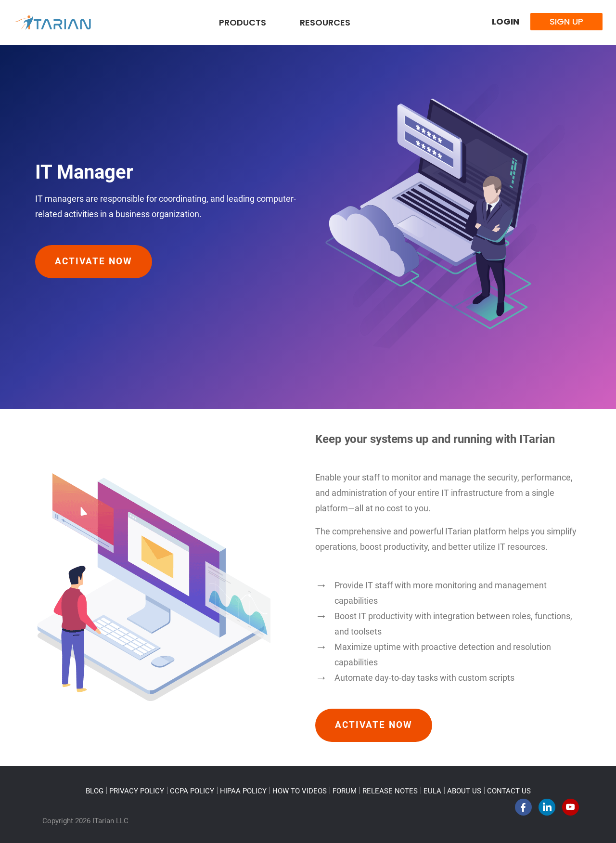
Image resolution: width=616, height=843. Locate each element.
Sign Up (566, 21)
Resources (325, 22)
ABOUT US (464, 791)
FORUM (345, 791)
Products (243, 22)
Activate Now (94, 261)
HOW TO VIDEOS (300, 791)
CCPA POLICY (192, 791)
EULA (432, 791)
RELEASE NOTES (390, 791)
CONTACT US (509, 791)
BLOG (95, 791)
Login (506, 21)
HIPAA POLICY (243, 791)
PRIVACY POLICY (137, 791)
